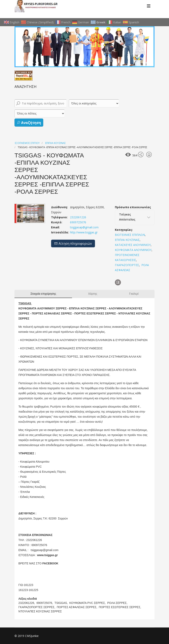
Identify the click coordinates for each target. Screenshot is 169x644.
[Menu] (149, 6)
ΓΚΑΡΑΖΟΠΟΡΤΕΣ (127, 265)
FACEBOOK (50, 563)
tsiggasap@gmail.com (84, 227)
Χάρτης (93, 294)
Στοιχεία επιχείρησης (43, 294)
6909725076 (78, 222)
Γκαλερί (134, 294)
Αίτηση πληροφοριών (73, 243)
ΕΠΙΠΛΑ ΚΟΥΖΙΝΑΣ (56, 143)
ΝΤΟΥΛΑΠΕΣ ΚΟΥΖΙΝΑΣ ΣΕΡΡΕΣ (40, 611)
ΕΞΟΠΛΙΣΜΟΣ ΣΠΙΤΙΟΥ (27, 143)
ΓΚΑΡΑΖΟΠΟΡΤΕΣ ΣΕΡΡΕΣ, (37, 607)
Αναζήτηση (29, 123)
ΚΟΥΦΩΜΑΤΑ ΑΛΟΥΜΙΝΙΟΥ (133, 250)
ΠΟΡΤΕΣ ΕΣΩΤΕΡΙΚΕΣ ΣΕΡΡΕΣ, (120, 607)
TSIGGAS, (62, 603)
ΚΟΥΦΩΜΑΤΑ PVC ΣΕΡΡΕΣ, (88, 603)
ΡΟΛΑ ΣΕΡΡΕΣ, (118, 603)
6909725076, (45, 603)
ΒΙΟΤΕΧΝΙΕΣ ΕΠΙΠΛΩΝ (130, 235)
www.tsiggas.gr (47, 555)
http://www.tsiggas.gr (83, 232)
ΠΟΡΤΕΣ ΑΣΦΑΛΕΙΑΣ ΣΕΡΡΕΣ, (77, 607)
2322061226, (27, 603)
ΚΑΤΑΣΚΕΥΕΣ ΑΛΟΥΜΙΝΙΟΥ (133, 245)
